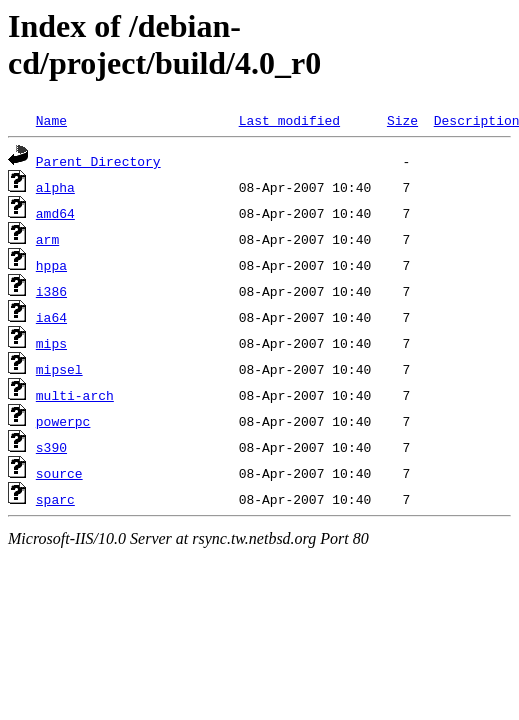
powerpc (63, 421)
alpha (55, 187)
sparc (55, 499)
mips (51, 343)
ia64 (51, 317)
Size (402, 120)
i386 (51, 291)
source (59, 473)
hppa (51, 265)
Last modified (289, 120)
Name (51, 120)
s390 (51, 447)
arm (47, 239)
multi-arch (75, 395)
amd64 (55, 213)
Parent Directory (98, 161)
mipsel (59, 369)
